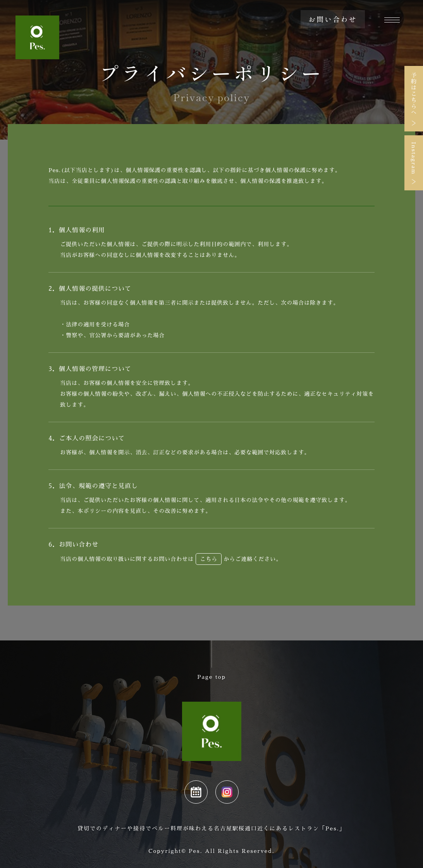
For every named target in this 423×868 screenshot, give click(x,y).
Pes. (196, 851)
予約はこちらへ (414, 94)
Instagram (414, 158)
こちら (209, 559)
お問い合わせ (333, 19)
